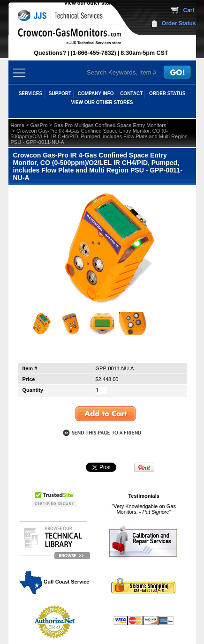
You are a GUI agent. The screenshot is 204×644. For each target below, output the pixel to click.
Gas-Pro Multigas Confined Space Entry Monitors (110, 125)
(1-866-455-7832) (94, 53)
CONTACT (131, 94)
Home (18, 125)
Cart (189, 10)
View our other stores (91, 3)
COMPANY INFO (96, 94)
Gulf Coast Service (55, 582)
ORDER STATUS (167, 94)
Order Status (179, 23)
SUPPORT (60, 94)
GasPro (39, 125)
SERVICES (30, 94)
